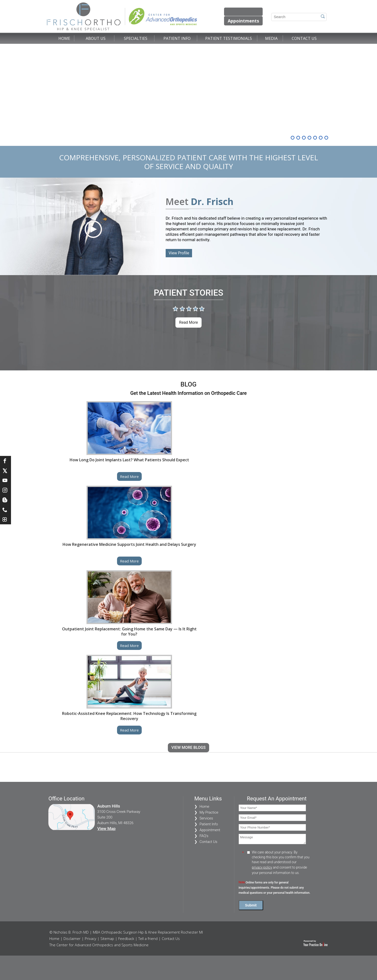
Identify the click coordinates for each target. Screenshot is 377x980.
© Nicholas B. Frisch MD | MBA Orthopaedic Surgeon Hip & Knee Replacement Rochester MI (126, 932)
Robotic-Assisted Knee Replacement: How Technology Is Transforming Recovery (129, 716)
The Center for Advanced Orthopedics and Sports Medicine (99, 945)
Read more (188, 322)
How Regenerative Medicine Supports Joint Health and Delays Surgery (129, 544)
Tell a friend (148, 938)
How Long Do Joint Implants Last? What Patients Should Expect (129, 460)
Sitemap (107, 938)
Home (64, 38)
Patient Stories (188, 293)
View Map (106, 829)
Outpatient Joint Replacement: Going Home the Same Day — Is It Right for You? (129, 632)
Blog (188, 384)
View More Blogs (189, 748)
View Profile (179, 253)
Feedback (126, 938)
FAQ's (204, 836)
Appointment (210, 830)
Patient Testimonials (229, 38)
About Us (96, 38)
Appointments (243, 21)
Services (206, 818)
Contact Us (304, 38)
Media (271, 38)
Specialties (136, 38)
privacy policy (262, 867)
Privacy (91, 938)
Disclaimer (72, 938)
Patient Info (177, 38)
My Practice (209, 812)
